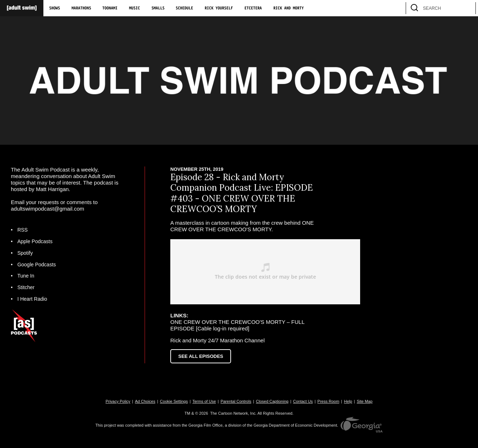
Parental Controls (236, 401)
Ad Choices (145, 401)
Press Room (328, 401)
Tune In (26, 276)
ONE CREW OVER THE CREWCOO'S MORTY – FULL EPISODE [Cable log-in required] (237, 325)
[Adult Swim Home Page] (22, 8)
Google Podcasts (37, 265)
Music (135, 8)
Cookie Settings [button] (174, 401)
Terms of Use (204, 401)
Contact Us (303, 401)
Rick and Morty (289, 8)
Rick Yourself (219, 8)
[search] (467, 8)
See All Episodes (201, 356)
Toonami (110, 8)
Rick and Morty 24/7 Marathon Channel (217, 340)
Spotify (25, 253)
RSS (23, 230)
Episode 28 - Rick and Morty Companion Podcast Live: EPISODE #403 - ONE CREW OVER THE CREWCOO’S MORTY (242, 193)
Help (348, 401)
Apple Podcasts (35, 241)
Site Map (365, 401)
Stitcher (26, 287)
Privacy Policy (118, 401)
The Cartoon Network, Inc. (233, 413)
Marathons (81, 8)
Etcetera (253, 8)
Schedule (184, 8)
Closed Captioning (272, 401)
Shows (55, 8)
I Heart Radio (32, 299)
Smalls (158, 8)
